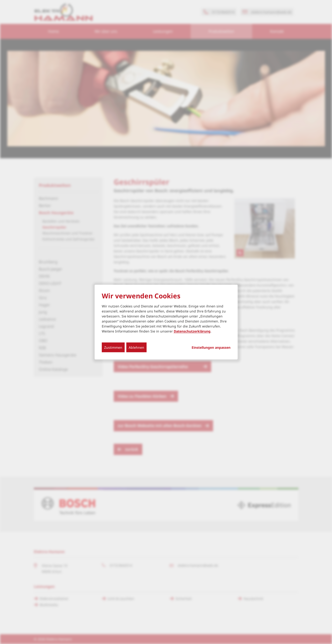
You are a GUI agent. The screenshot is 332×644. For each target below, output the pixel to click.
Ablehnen (136, 347)
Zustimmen (113, 347)
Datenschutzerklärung (192, 331)
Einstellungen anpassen (211, 347)
